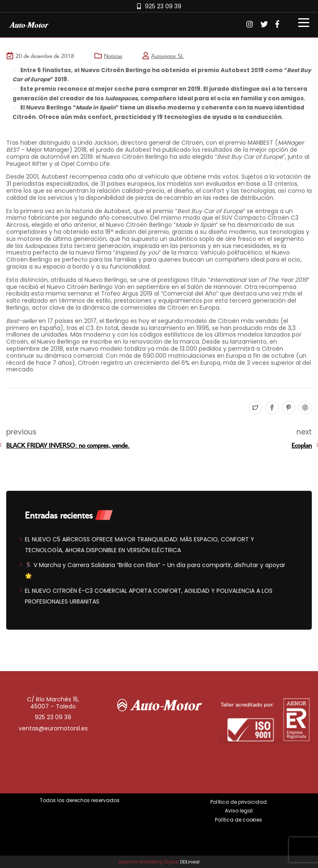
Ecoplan (302, 445)
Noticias (113, 56)
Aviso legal (239, 811)
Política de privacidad (238, 802)
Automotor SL (167, 56)
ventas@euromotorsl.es (53, 728)
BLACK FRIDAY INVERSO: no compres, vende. (68, 445)
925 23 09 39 (163, 6)
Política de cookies (238, 820)
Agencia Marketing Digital (149, 862)
